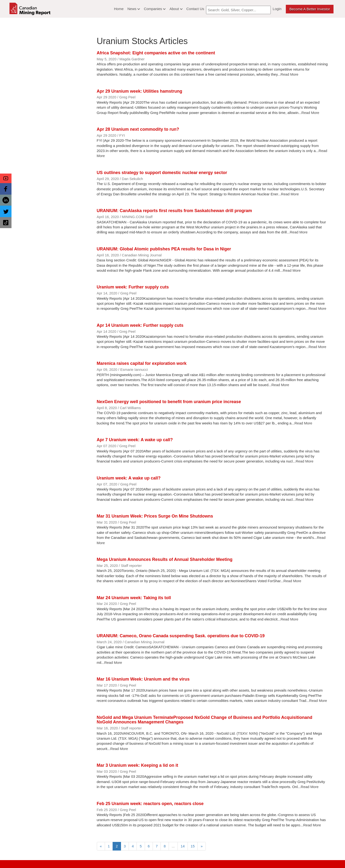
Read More (289, 74)
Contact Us (195, 9)
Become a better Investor (310, 9)
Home (119, 9)
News (134, 9)
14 (183, 846)
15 (193, 846)
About (176, 9)
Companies (155, 9)
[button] (6, 178)
